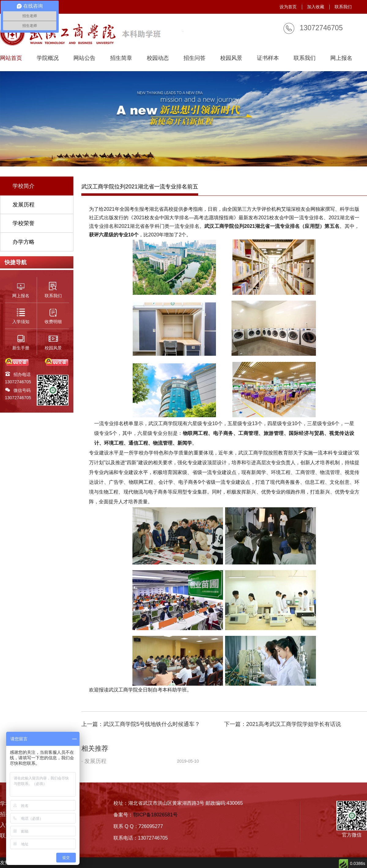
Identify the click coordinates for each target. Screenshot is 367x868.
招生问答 (195, 58)
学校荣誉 (24, 223)
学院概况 (48, 58)
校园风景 (231, 58)
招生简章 (121, 58)
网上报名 (341, 58)
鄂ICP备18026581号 (155, 815)
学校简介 (24, 186)
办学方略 (24, 242)
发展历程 (24, 205)
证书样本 (268, 58)
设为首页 (288, 7)
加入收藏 (316, 7)
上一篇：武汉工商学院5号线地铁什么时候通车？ (141, 724)
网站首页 (11, 58)
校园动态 (158, 58)
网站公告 (84, 58)
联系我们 (343, 7)
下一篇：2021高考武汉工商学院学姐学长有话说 (283, 724)
